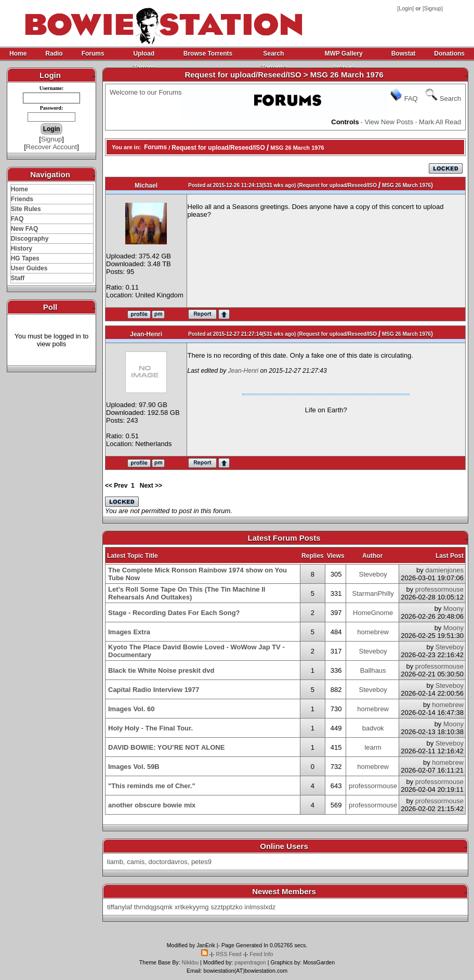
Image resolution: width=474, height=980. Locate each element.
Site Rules (26, 209)
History (22, 249)
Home (18, 54)
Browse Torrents (208, 54)
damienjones (444, 570)
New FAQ (25, 229)
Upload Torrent (144, 55)
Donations (449, 54)
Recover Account (51, 147)
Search (450, 99)
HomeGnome (373, 613)
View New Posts (389, 122)
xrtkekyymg (192, 907)
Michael (146, 186)
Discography (30, 239)
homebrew (373, 632)
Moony (453, 609)
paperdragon (250, 962)
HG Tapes (25, 258)
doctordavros (168, 862)
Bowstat (404, 54)
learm (373, 747)
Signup (433, 8)
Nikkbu (190, 962)
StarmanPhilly (373, 593)
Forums (93, 54)
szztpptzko (226, 907)
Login (405, 8)
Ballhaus (373, 670)
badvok (373, 728)
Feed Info (261, 954)
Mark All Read (440, 122)
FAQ (17, 219)
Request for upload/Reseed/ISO (218, 148)
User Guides (29, 268)
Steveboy (373, 574)
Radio (54, 54)
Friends (22, 199)
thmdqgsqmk (153, 907)
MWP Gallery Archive (343, 55)
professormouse (439, 589)
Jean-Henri (146, 334)
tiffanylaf (120, 907)
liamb (115, 862)
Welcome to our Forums (146, 92)
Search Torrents (273, 55)
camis (136, 862)
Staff (18, 278)
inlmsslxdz (260, 907)
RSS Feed (228, 954)
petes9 (201, 862)
